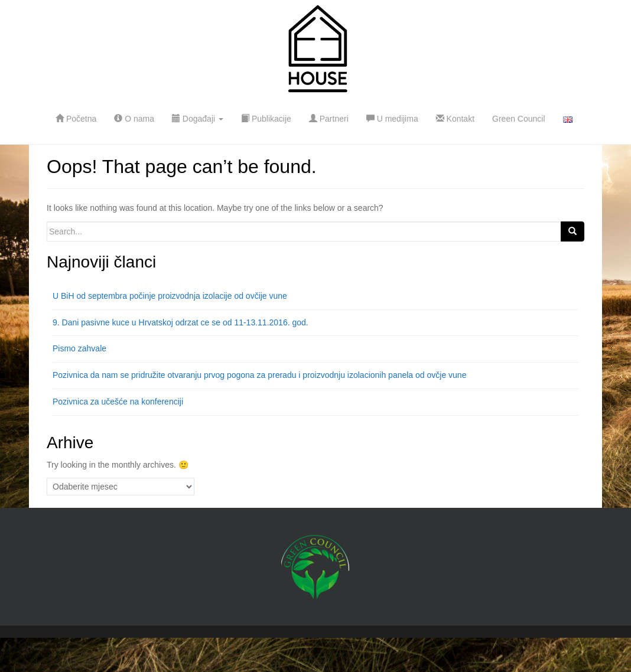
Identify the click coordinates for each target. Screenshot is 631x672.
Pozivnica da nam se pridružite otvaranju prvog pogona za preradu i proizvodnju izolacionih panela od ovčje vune (259, 375)
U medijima (392, 119)
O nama (134, 119)
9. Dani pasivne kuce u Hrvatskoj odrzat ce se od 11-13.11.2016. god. (180, 322)
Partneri (329, 119)
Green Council (519, 119)
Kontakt (455, 119)
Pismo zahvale (79, 348)
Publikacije (266, 119)
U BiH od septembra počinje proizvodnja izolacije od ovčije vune (170, 296)
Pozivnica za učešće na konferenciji (118, 402)
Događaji (198, 119)
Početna (76, 119)
